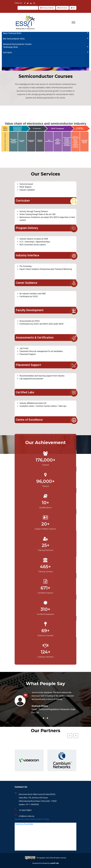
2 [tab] (45, 718)
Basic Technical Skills (46, 33)
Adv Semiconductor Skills (46, 39)
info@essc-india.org (27, 816)
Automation (62, 8)
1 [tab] (44, 718)
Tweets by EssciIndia (24, 824)
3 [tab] (47, 718)
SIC (73, 8)
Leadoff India (54, 863)
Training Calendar (47, 8)
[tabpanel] (45, 701)
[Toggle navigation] (73, 22)
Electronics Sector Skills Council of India (32, 819)
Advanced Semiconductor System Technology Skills (46, 46)
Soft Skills (46, 52)
